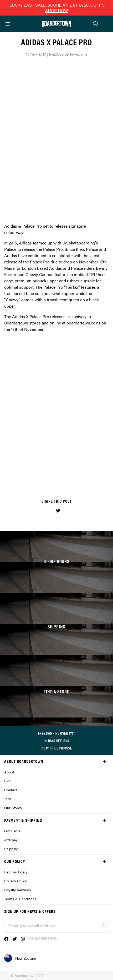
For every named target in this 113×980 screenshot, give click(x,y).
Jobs (8, 799)
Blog (8, 781)
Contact (11, 790)
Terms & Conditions (20, 899)
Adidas (25, 243)
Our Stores (13, 808)
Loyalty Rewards (18, 890)
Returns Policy (16, 872)
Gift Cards (12, 831)
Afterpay (11, 840)
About (9, 772)
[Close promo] (109, 4)
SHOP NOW (57, 10)
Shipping (11, 849)
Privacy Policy (16, 881)
